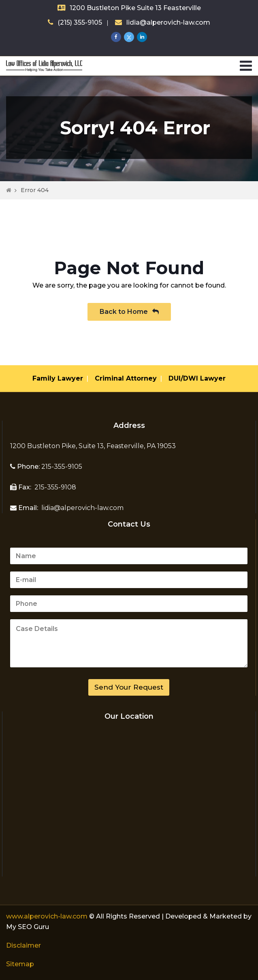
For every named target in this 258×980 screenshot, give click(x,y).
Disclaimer (23, 945)
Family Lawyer (58, 378)
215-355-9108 (54, 487)
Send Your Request (129, 687)
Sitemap (20, 964)
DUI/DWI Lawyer (197, 378)
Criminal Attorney (126, 378)
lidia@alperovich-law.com (168, 22)
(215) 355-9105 (80, 22)
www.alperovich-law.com (48, 916)
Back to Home (129, 312)
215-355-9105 (61, 467)
